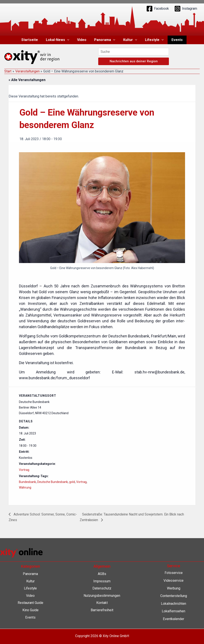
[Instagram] (186, 9)
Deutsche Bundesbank (53, 482)
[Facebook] (158, 9)
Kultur (129, 40)
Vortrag (24, 470)
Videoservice (174, 581)
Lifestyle (152, 40)
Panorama (105, 40)
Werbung (174, 588)
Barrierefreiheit (102, 610)
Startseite (33, 40)
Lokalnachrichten (174, 604)
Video (83, 40)
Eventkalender (174, 619)
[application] (69, 40)
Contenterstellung (174, 596)
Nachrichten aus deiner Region (134, 61)
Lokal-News (60, 40)
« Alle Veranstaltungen (27, 80)
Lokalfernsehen (174, 611)
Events (174, 40)
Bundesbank (27, 482)
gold (72, 482)
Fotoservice (174, 573)
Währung (25, 487)
